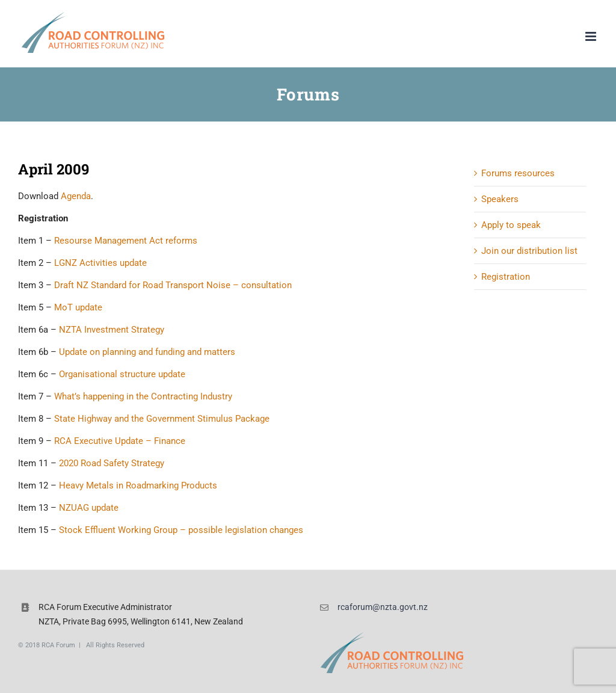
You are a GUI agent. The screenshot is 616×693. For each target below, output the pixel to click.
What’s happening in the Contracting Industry (143, 396)
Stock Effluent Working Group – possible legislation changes (181, 530)
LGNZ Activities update (100, 263)
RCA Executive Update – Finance (120, 441)
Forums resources (518, 173)
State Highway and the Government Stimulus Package (162, 419)
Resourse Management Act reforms (126, 241)
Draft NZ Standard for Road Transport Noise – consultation (173, 285)
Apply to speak (511, 225)
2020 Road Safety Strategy (112, 463)
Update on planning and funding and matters (147, 352)
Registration (506, 277)
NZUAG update (89, 508)
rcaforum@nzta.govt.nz (383, 607)
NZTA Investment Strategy (112, 330)
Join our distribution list (529, 251)
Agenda (76, 196)
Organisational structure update (122, 374)
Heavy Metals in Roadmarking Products (138, 485)
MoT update (78, 307)
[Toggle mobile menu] (592, 36)
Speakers (500, 199)
